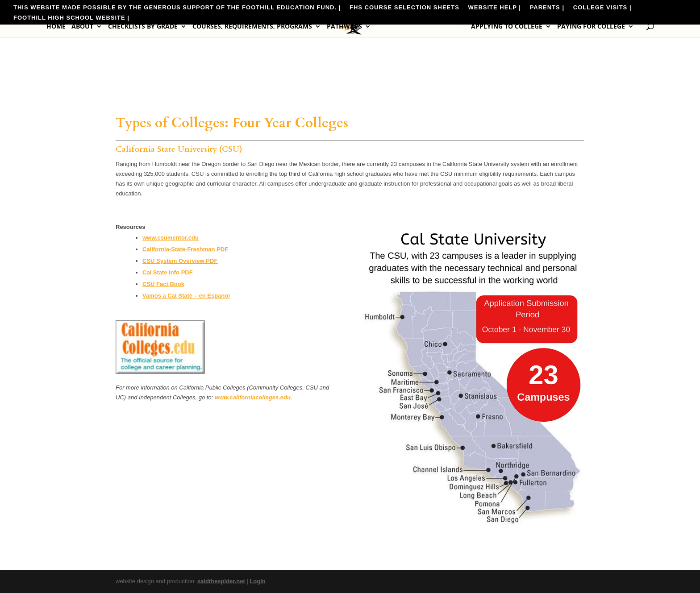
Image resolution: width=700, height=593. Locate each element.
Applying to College (507, 27)
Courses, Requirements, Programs (252, 27)
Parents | (547, 8)
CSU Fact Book (163, 284)
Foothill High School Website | (71, 18)
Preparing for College (417, 27)
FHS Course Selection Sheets (404, 8)
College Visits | (602, 8)
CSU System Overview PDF (180, 261)
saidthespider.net (221, 581)
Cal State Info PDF (168, 272)
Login (257, 581)
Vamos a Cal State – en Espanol (186, 296)
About (82, 27)
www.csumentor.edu (171, 238)
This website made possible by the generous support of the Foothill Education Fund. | (177, 8)
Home (56, 27)
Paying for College (591, 27)
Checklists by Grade (143, 27)
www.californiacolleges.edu (253, 397)
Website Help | (494, 8)
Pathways (344, 27)
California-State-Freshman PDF (185, 249)
